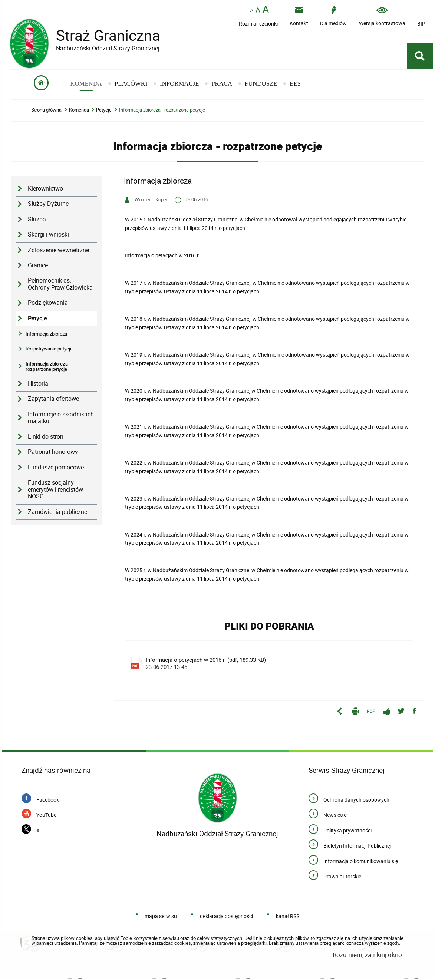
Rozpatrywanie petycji (48, 350)
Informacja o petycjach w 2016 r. (162, 256)
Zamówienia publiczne (57, 513)
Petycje (104, 111)
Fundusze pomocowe (56, 468)
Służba (37, 220)
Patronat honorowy (53, 453)
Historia (38, 385)
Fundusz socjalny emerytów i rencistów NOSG (55, 491)
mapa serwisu (161, 918)
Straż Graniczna (102, 35)
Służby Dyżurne (48, 205)
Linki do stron (46, 437)
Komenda (79, 111)
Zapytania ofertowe (53, 400)
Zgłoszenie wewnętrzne (58, 251)
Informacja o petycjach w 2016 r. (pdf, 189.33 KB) (270, 665)
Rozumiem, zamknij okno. (368, 956)
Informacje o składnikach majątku (61, 419)
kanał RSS (288, 918)
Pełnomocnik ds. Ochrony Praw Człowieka (60, 285)
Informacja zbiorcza (46, 335)
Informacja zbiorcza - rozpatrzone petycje (162, 111)
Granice (38, 266)
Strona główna (46, 111)
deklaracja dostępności (226, 918)
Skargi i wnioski (48, 236)
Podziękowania (48, 304)
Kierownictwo (45, 190)
